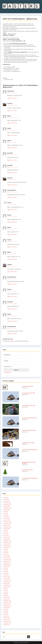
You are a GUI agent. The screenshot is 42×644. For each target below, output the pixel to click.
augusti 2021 (7, 587)
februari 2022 (7, 577)
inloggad (12, 341)
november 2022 (7, 561)
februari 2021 (7, 597)
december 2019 (7, 621)
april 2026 (6, 498)
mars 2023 (6, 554)
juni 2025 (6, 513)
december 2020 (7, 601)
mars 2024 (6, 535)
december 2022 (7, 559)
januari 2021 (7, 599)
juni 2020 (6, 611)
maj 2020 (6, 613)
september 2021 (8, 585)
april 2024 (6, 534)
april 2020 (6, 614)
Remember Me (7, 367)
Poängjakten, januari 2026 (28, 443)
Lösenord (6, 361)
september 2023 (8, 546)
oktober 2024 (7, 525)
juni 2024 (6, 532)
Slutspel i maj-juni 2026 (28, 386)
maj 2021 (6, 592)
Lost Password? (7, 372)
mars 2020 (6, 616)
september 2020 (8, 606)
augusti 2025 (7, 510)
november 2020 (7, 602)
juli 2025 (6, 511)
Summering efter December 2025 (30, 450)
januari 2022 (7, 578)
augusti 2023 (7, 547)
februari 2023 (7, 556)
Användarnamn (7, 355)
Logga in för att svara (12, 98)
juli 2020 (6, 609)
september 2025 (8, 508)
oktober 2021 (7, 584)
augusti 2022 (7, 566)
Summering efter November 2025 (30, 478)
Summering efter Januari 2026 (29, 430)
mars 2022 (6, 575)
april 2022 (6, 573)
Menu (2, 2)
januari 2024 (7, 539)
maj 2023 (6, 551)
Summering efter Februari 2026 (29, 418)
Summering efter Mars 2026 (29, 405)
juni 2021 (6, 590)
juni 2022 (6, 570)
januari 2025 (7, 520)
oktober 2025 (7, 506)
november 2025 (7, 505)
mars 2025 (6, 517)
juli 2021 (6, 589)
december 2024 (7, 522)
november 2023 (7, 542)
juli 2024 (6, 530)
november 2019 (7, 623)
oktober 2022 (7, 563)
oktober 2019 (7, 625)
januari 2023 (7, 558)
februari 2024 (7, 537)
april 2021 (6, 594)
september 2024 (8, 527)
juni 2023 (6, 549)
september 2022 (8, 565)
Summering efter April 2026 (28, 393)
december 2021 (7, 580)
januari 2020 (7, 620)
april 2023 (6, 553)
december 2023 (7, 541)
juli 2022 (6, 568)
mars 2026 (6, 499)
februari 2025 (7, 518)
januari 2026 (7, 501)
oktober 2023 (7, 544)
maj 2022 (6, 571)
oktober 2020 (7, 604)
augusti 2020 (7, 608)
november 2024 (7, 523)
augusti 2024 (7, 529)
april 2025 (6, 515)
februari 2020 (7, 618)
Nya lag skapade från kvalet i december (29, 463)
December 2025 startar (27, 470)
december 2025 (7, 503)
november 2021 (7, 582)
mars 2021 (6, 596)
